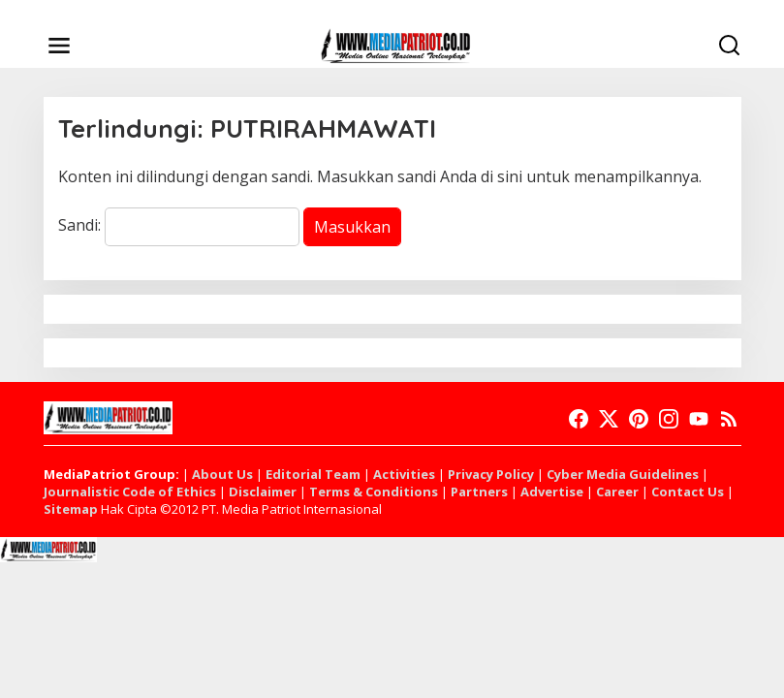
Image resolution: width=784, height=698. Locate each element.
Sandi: (179, 225)
